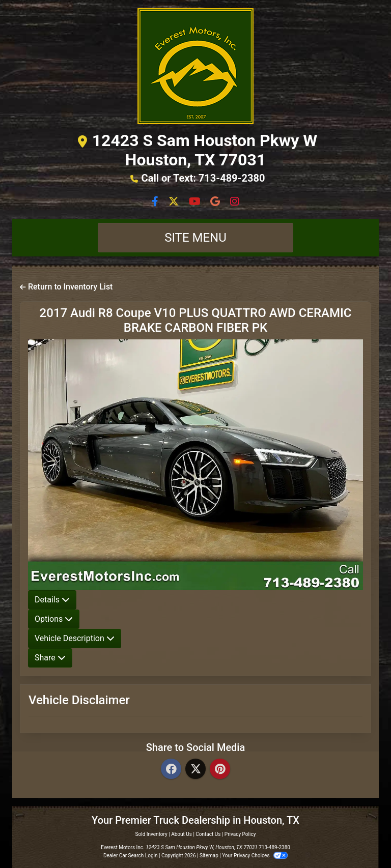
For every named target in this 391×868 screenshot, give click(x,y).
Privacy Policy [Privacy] (240, 834)
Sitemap (209, 856)
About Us (181, 834)
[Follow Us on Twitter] (175, 202)
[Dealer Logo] (195, 66)
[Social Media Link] (216, 202)
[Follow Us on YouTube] (196, 202)
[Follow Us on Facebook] (156, 202)
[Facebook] (171, 770)
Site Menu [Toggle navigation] (195, 238)
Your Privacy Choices (255, 856)
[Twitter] (195, 770)
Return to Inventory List (66, 287)
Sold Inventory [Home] (151, 834)
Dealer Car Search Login (131, 856)
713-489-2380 (274, 847)
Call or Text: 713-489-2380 (203, 178)
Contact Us (208, 834)
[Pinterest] (220, 770)
